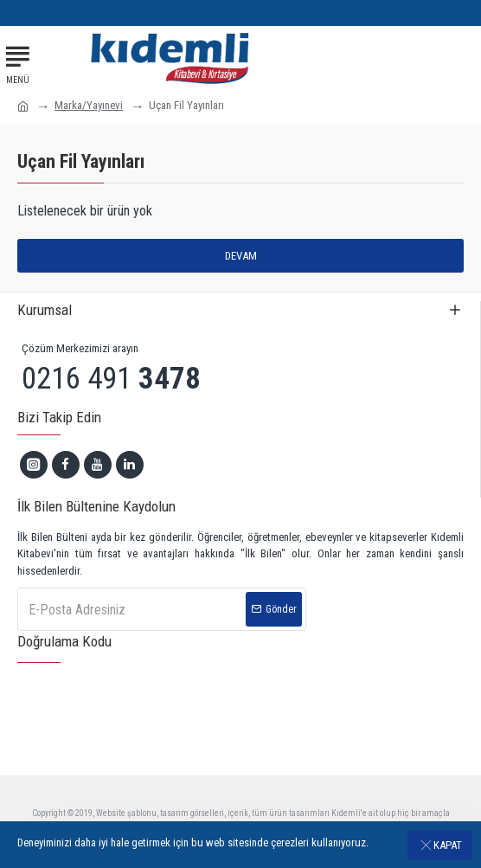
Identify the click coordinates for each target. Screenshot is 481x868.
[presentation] (151, 706)
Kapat (448, 845)
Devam (241, 256)
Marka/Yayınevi (89, 105)
